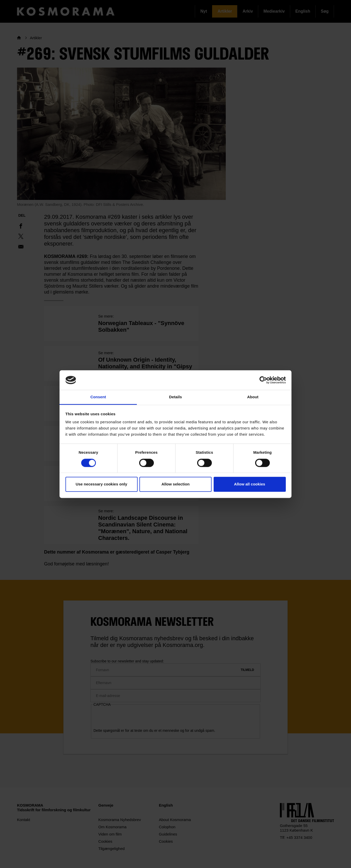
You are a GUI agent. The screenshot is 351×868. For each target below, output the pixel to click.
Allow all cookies (250, 484)
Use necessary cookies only (101, 484)
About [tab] (253, 397)
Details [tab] (175, 397)
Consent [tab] (98, 397)
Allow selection (175, 484)
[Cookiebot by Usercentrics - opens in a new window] (263, 380)
